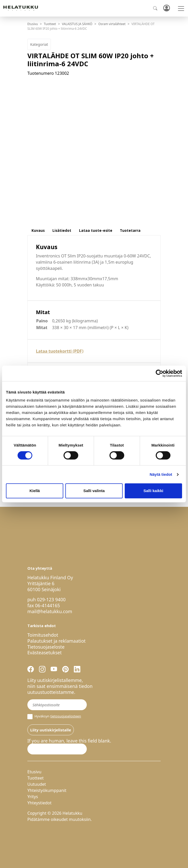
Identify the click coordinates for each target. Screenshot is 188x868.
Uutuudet (37, 784)
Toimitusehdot (43, 635)
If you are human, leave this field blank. (69, 741)
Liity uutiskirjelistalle (51, 730)
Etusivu (33, 24)
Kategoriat (39, 44)
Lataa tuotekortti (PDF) (60, 351)
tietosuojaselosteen (66, 716)
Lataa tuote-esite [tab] (96, 230)
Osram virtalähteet (112, 24)
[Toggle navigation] (181, 9)
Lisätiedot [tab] (62, 230)
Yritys (33, 797)
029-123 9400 (51, 599)
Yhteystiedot (39, 803)
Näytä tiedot (161, 474)
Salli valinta (94, 491)
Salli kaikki (153, 491)
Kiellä (35, 491)
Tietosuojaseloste (46, 647)
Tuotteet (50, 24)
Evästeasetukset (45, 652)
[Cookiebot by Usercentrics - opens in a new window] (159, 373)
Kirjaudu (166, 8)
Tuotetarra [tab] (130, 230)
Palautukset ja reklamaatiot (56, 641)
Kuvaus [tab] (38, 230)
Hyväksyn (54, 717)
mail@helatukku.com (50, 611)
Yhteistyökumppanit (47, 790)
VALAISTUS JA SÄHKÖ (77, 24)
